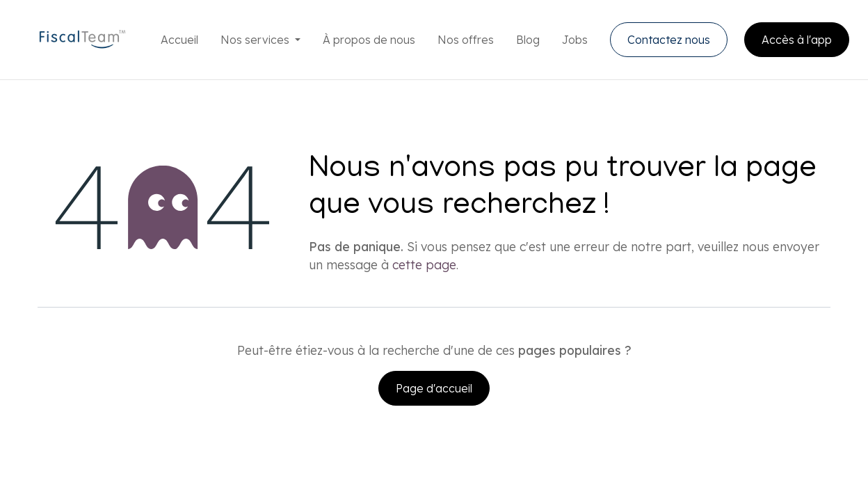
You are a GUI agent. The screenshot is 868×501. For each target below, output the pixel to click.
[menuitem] (179, 40)
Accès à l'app (797, 40)
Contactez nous (669, 40)
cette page (424, 264)
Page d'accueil (434, 388)
